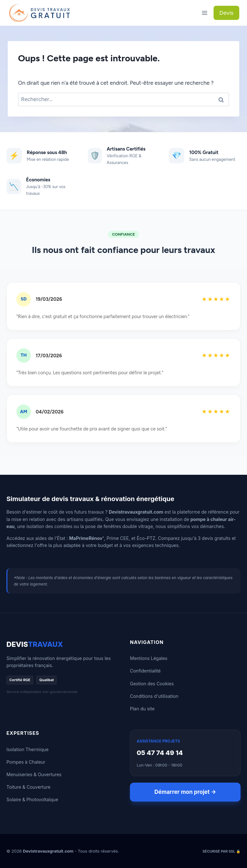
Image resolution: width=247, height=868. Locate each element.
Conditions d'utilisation (154, 696)
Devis (226, 13)
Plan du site (142, 709)
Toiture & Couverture (28, 787)
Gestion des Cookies (152, 684)
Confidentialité (145, 671)
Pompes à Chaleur (26, 762)
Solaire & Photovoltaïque (32, 799)
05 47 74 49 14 (160, 753)
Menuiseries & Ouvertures (34, 774)
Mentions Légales (149, 658)
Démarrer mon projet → (185, 792)
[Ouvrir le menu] (204, 13)
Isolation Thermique (27, 749)
